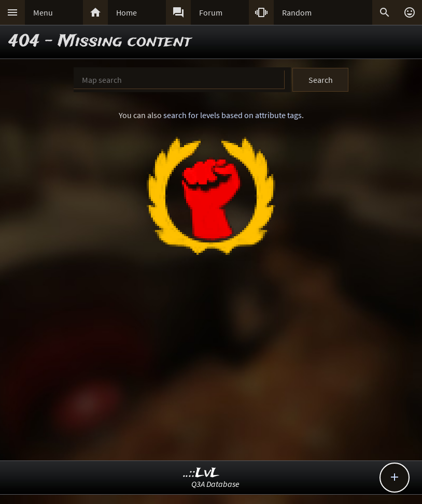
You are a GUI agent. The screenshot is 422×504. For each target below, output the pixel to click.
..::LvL (201, 473)
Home (126, 12)
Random (297, 12)
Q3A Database (215, 484)
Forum (211, 12)
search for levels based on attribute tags (233, 115)
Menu (43, 12)
